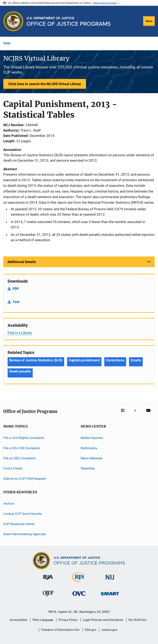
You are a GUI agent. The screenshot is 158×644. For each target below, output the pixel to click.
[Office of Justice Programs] (13, 21)
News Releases (92, 458)
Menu (149, 21)
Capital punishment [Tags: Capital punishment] (84, 360)
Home (7, 43)
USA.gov (90, 630)
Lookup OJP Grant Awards (23, 514)
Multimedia (89, 448)
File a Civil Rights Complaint (24, 438)
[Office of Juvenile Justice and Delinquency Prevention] (48, 597)
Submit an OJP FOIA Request (24, 478)
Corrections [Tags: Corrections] (115, 360)
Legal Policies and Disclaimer (103, 620)
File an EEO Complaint (19, 458)
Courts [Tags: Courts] (136, 360)
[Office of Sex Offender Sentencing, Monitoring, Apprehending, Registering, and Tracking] (110, 596)
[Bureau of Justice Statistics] (79, 583)
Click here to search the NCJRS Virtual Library (45, 84)
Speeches (88, 468)
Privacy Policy (68, 620)
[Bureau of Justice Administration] (48, 580)
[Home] (69, 21)
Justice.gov (109, 630)
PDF (16, 289)
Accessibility (19, 620)
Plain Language (43, 620)
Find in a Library (20, 333)
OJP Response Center (19, 524)
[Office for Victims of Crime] (79, 596)
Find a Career (13, 468)
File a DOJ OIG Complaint (22, 448)
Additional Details (22, 262)
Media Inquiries (92, 438)
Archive (9, 504)
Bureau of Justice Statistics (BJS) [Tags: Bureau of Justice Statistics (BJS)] (36, 360)
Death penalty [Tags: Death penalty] (20, 371)
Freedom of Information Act (60, 630)
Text (16, 302)
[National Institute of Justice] (110, 580)
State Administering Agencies (25, 534)
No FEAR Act (138, 620)
